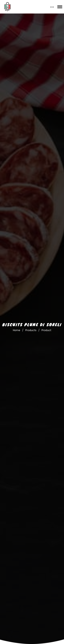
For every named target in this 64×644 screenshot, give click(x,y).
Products (31, 330)
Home (17, 330)
